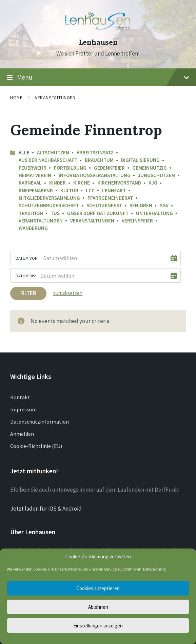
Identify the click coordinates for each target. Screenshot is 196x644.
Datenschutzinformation (40, 422)
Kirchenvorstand (119, 183)
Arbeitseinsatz (95, 153)
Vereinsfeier (137, 221)
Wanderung (33, 228)
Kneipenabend (36, 190)
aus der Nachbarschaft (48, 160)
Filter (28, 293)
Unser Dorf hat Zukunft (98, 213)
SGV (164, 205)
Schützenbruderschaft (49, 205)
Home (16, 98)
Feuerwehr (33, 168)
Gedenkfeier (109, 168)
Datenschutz (154, 569)
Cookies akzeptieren (98, 588)
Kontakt (20, 397)
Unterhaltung (154, 213)
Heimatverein (35, 175)
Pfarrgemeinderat (110, 198)
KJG (153, 183)
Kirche (82, 183)
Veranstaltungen (55, 98)
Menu (98, 78)
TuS (55, 213)
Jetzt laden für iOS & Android (46, 509)
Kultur (69, 190)
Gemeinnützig (150, 168)
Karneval (30, 183)
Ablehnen (98, 607)
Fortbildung (70, 168)
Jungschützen (156, 175)
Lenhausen (98, 42)
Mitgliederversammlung (49, 198)
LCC (90, 190)
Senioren (141, 205)
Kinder (57, 183)
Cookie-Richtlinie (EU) (36, 446)
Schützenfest (104, 205)
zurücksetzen (68, 293)
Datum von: (27, 258)
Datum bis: (26, 276)
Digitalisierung (140, 160)
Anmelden (22, 434)
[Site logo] (98, 30)
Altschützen (53, 153)
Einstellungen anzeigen (98, 626)
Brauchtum (99, 160)
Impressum (23, 409)
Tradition (31, 213)
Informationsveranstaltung (95, 175)
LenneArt (114, 190)
